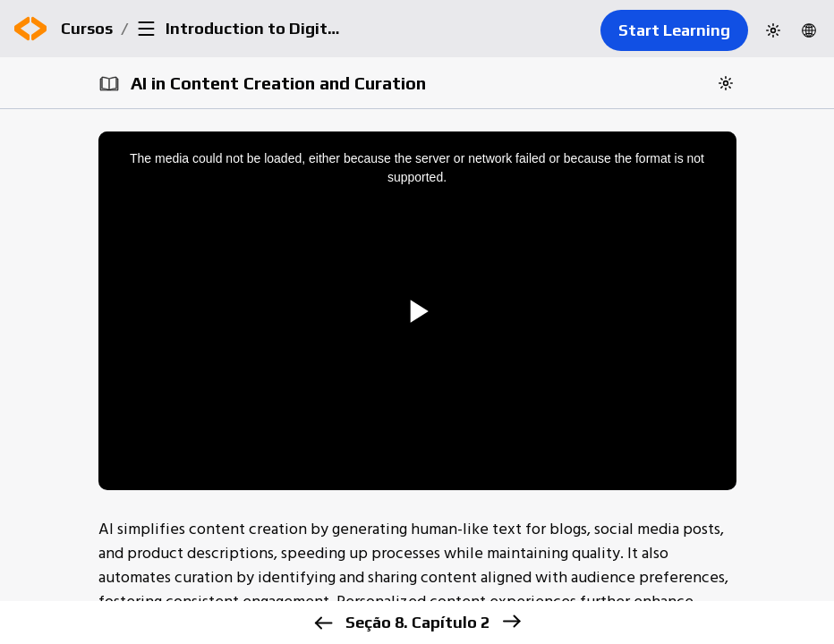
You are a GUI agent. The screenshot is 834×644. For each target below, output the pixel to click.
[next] (511, 621)
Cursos (87, 28)
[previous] (323, 623)
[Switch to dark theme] (773, 30)
